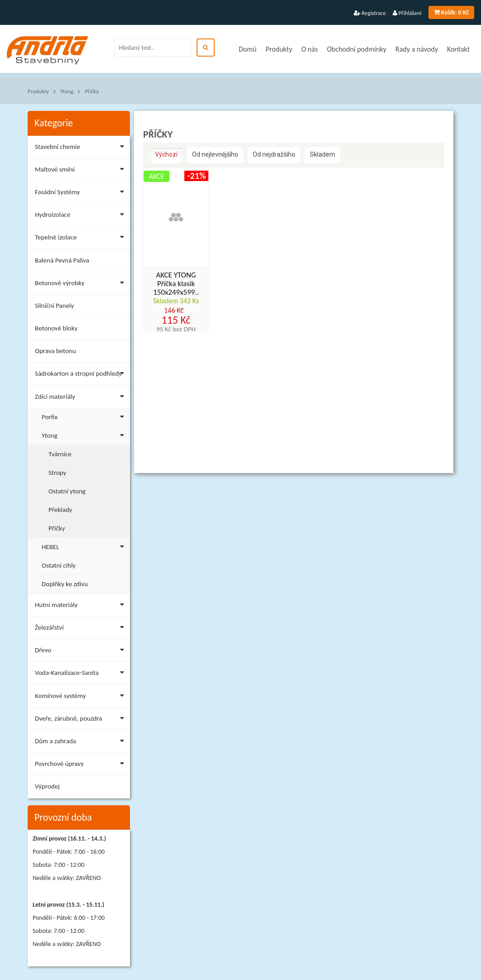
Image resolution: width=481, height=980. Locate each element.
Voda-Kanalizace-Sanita (81, 674)
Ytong (67, 91)
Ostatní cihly (59, 565)
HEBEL (85, 546)
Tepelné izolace (81, 239)
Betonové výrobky (81, 284)
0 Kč (451, 12)
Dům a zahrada (81, 743)
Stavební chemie (81, 148)
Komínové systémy (81, 697)
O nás (310, 49)
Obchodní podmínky (357, 49)
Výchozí (166, 154)
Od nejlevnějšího (215, 154)
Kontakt (458, 49)
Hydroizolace (81, 216)
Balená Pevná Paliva (62, 260)
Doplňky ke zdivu (65, 584)
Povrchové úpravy (81, 765)
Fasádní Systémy (81, 194)
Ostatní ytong (67, 491)
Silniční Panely (54, 306)
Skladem (322, 154)
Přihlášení (407, 13)
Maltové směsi (81, 171)
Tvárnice (60, 454)
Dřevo (81, 652)
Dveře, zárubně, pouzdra (81, 720)
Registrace (370, 13)
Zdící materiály (81, 398)
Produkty (279, 49)
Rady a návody (417, 49)
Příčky (92, 91)
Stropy (57, 473)
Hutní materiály (81, 606)
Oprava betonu (55, 351)
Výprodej (47, 786)
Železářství (81, 629)
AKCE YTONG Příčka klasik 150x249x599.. (176, 284)
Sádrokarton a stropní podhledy (81, 375)
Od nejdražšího (274, 154)
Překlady (60, 510)
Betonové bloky (56, 328)
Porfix (85, 416)
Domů (248, 49)
